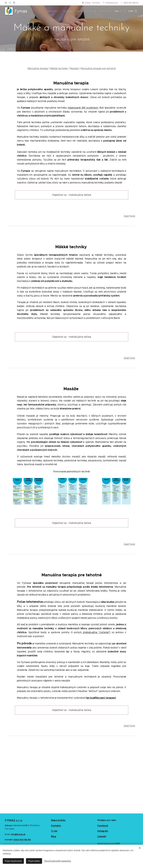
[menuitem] (50, 11)
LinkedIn (102, 836)
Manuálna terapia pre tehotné (98, 68)
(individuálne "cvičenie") (96, 632)
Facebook (103, 826)
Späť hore (129, 216)
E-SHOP (117, 843)
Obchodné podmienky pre (106, 843)
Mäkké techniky (59, 68)
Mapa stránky (58, 820)
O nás (54, 831)
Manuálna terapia (38, 68)
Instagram (103, 831)
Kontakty (56, 826)
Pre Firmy (96, 3)
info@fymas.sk (112, 3)
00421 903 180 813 (131, 3)
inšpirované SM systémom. (83, 108)
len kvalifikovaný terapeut (101, 698)
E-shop (88, 3)
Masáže (74, 68)
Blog (54, 836)
